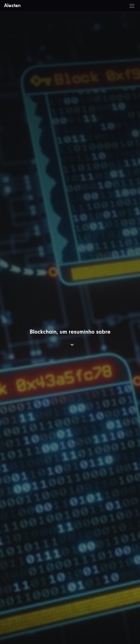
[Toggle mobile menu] (132, 6)
